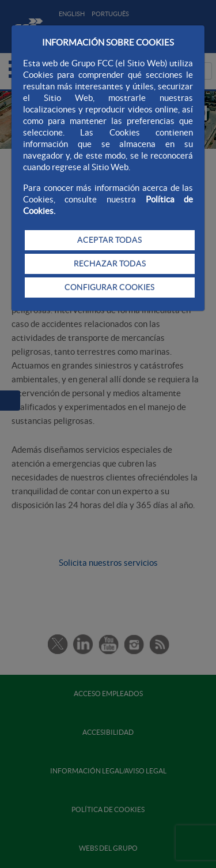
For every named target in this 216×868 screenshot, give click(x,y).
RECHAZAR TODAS (110, 264)
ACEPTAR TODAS (109, 240)
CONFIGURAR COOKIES (109, 287)
